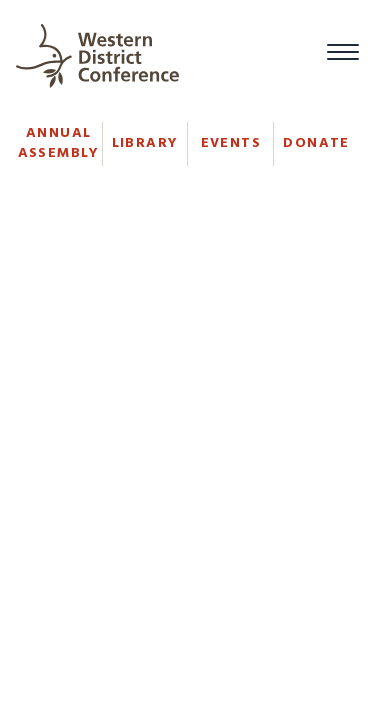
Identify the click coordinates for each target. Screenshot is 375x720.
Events (231, 143)
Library (145, 143)
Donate (316, 143)
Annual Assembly (59, 143)
